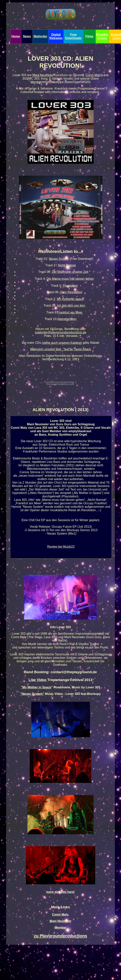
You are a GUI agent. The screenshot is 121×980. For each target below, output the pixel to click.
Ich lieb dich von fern (71, 306)
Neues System (59, 259)
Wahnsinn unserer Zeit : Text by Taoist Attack (60, 349)
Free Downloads (73, 36)
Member (36, 82)
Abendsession (67, 319)
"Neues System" (32, 694)
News (27, 36)
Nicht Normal (67, 265)
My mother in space (70, 299)
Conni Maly (93, 75)
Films (89, 36)
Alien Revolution (71, 292)
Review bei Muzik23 (61, 547)
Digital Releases (56, 36)
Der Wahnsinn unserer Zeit (70, 272)
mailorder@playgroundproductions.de (60, 332)
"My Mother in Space (36, 687)
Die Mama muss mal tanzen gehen (70, 279)
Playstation (70, 286)
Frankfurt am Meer (70, 312)
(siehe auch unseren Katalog (61, 343)
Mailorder (40, 36)
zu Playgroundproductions (61, 936)
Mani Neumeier (43, 75)
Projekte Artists (102, 36)
